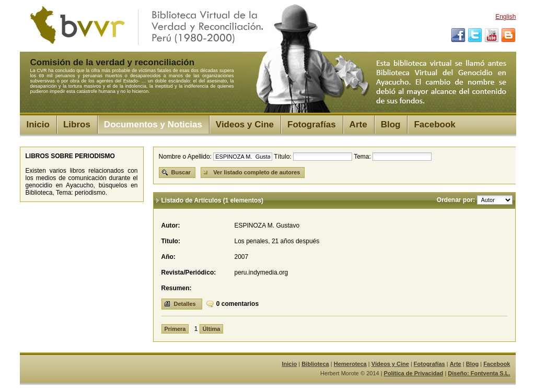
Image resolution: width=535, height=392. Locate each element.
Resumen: (177, 288)
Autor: (171, 225)
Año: (168, 257)
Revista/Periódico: (189, 272)
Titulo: (171, 241)
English (505, 17)
